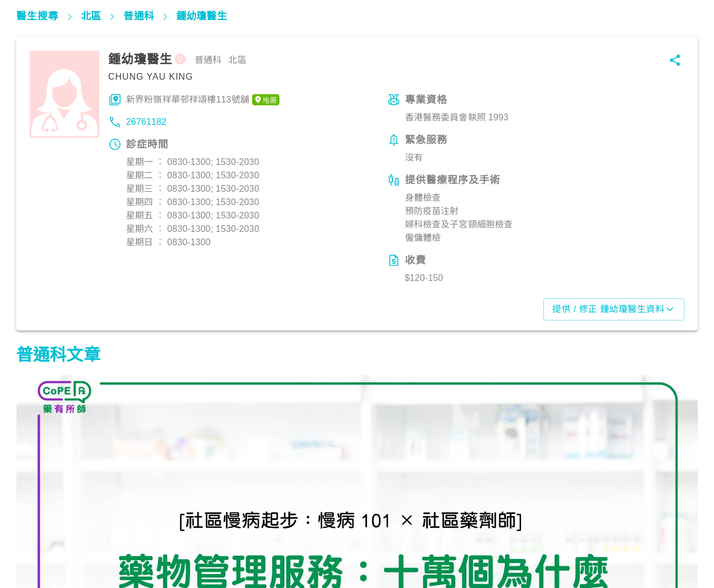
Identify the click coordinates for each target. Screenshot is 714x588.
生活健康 (39, 539)
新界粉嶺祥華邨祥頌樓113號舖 (203, 100)
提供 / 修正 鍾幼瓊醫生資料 (614, 309)
